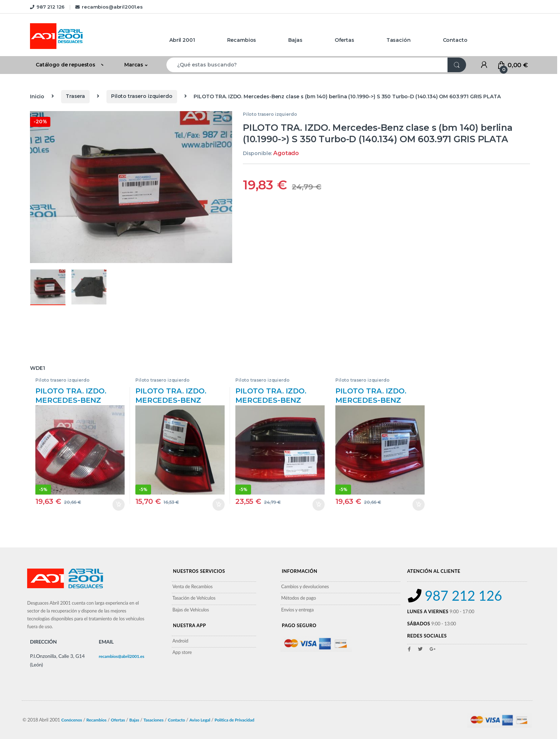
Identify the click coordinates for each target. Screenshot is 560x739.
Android (181, 641)
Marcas (134, 65)
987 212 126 (47, 7)
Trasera (75, 96)
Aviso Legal (200, 720)
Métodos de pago (298, 598)
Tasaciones (154, 720)
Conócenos (71, 720)
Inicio (37, 96)
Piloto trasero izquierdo (142, 96)
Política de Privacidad (234, 720)
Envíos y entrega (297, 610)
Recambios (242, 40)
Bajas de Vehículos (191, 610)
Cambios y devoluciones (305, 586)
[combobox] (307, 65)
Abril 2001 (182, 40)
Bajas (295, 40)
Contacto (455, 40)
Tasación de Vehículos (194, 598)
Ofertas (344, 40)
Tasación (399, 40)
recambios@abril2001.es (109, 7)
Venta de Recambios (193, 586)
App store (182, 652)
